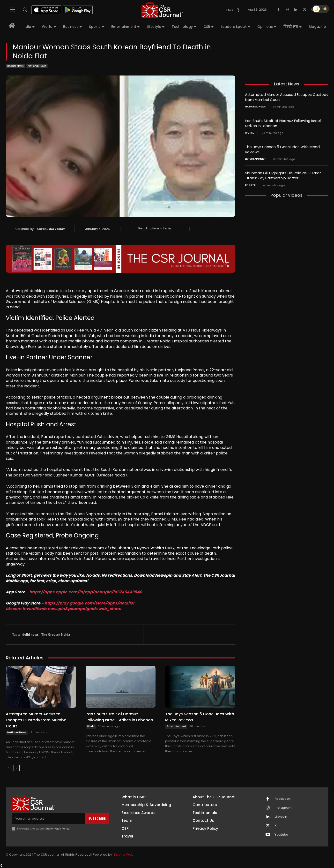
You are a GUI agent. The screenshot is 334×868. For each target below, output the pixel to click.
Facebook (282, 799)
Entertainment (176, 726)
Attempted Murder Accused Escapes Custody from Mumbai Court (37, 720)
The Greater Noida (56, 634)
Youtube (281, 835)
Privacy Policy (60, 829)
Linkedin (281, 817)
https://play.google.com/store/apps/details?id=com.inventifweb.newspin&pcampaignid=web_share (70, 606)
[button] (25, 9)
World (91, 726)
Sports (250, 185)
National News (37, 66)
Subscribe (97, 819)
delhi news (30, 634)
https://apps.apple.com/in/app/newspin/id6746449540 (86, 592)
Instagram (283, 808)
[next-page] (17, 768)
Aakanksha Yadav (51, 229)
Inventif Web (124, 855)
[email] (48, 819)
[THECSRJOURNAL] (162, 10)
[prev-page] (9, 768)
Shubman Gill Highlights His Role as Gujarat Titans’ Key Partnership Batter (283, 175)
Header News (15, 66)
